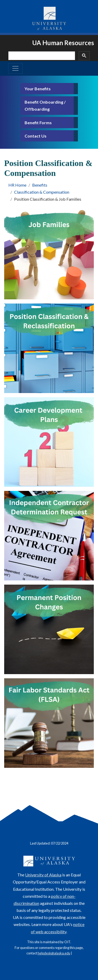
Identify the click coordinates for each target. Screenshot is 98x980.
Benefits (40, 185)
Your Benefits (38, 89)
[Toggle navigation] (15, 68)
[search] (41, 56)
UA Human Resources (63, 43)
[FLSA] (49, 723)
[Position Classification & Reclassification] (49, 348)
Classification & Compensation (42, 192)
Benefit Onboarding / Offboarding (45, 105)
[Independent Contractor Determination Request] (49, 536)
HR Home (17, 185)
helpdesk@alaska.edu (54, 953)
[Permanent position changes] (49, 629)
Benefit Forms (38, 123)
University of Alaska (43, 875)
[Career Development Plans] (49, 442)
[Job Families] (49, 255)
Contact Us (36, 136)
